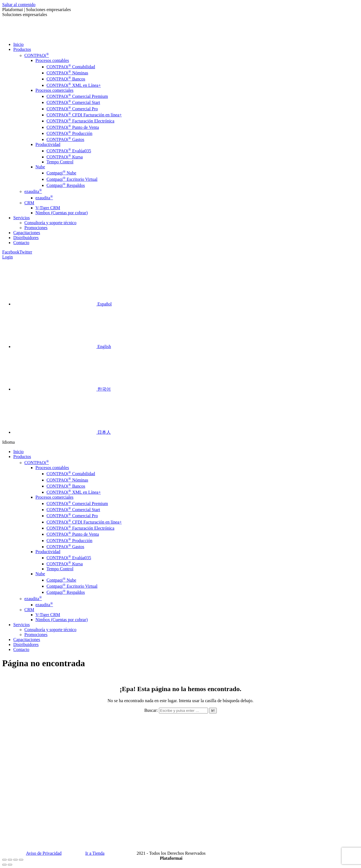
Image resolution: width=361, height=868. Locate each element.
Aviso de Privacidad (44, 853)
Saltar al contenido (19, 5)
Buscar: (151, 710)
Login (7, 257)
